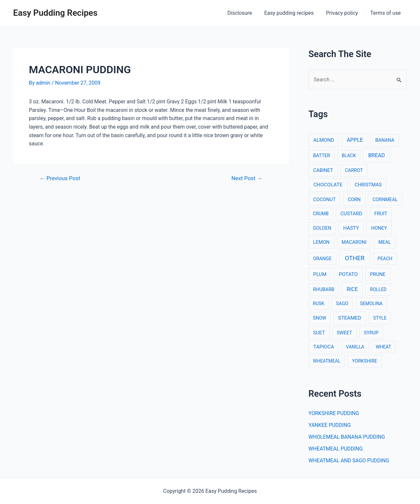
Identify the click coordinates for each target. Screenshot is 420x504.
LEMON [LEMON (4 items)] (321, 242)
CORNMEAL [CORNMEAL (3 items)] (385, 200)
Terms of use (386, 13)
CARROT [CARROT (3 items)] (354, 171)
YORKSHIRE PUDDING (334, 413)
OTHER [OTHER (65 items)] (355, 258)
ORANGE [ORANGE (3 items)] (322, 259)
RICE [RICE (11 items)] (352, 289)
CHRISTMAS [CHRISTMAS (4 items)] (368, 185)
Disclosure (246, 13)
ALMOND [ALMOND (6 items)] (324, 140)
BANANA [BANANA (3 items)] (385, 141)
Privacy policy (345, 13)
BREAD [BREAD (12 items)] (377, 156)
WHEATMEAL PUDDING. (337, 449)
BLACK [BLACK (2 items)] (349, 156)
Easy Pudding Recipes (55, 13)
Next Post (247, 178)
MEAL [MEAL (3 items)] (385, 243)
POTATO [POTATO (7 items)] (348, 274)
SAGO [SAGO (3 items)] (342, 304)
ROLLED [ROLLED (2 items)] (378, 289)
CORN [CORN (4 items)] (354, 199)
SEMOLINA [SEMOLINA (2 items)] (371, 304)
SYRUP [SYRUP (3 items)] (371, 333)
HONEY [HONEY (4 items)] (379, 228)
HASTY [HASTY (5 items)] (351, 228)
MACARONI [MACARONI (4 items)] (354, 242)
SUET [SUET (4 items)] (319, 333)
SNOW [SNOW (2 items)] (320, 318)
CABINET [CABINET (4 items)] (323, 171)
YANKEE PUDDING (330, 425)
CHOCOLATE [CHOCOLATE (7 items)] (328, 185)
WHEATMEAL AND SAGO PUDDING (349, 461)
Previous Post (60, 178)
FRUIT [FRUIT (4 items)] (381, 214)
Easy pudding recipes (293, 13)
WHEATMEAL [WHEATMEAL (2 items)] (327, 361)
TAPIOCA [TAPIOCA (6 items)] (324, 347)
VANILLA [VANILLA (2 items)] (355, 347)
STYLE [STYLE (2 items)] (380, 318)
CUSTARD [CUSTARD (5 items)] (351, 214)
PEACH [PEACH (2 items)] (385, 259)
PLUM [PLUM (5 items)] (320, 274)
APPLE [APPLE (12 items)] (355, 140)
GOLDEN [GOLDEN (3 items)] (322, 228)
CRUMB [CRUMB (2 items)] (321, 214)
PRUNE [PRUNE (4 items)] (378, 274)
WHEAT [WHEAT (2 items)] (383, 347)
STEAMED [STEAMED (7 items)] (350, 318)
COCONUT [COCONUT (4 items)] (324, 199)
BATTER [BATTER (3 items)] (322, 156)
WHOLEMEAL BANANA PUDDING (347, 437)
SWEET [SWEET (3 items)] (344, 333)
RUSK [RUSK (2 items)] (319, 304)
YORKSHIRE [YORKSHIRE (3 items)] (365, 361)
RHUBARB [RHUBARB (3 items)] (324, 290)
